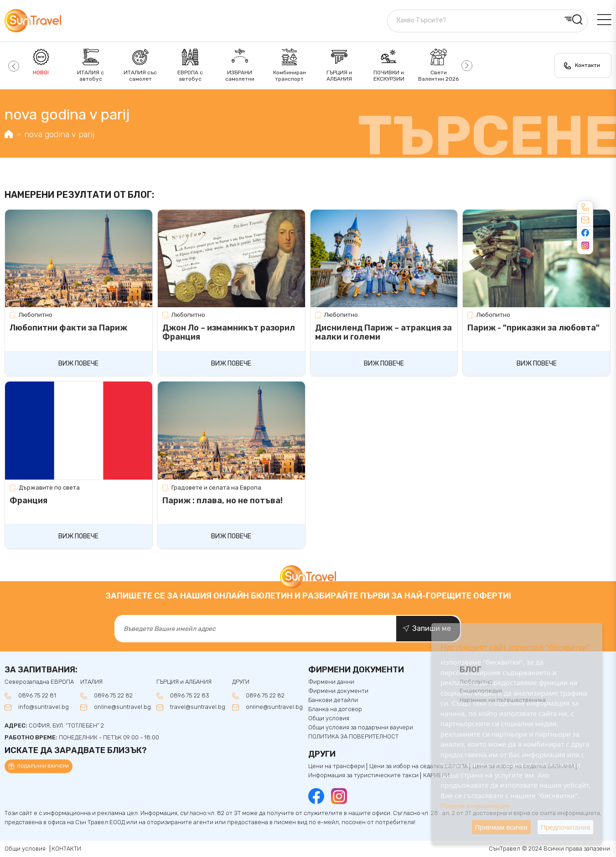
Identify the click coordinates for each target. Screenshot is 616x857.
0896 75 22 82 (113, 696)
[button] (13, 66)
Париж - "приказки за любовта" (533, 328)
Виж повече (78, 364)
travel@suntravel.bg (198, 707)
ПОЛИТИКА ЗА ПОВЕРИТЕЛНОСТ (353, 737)
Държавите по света (49, 488)
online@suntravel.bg (122, 707)
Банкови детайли (333, 700)
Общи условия (329, 718)
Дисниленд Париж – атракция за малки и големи (383, 332)
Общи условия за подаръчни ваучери (361, 728)
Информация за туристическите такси (363, 775)
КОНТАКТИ (66, 849)
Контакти (588, 65)
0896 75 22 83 (190, 696)
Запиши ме (432, 628)
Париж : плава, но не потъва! (223, 501)
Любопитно (36, 315)
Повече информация (475, 805)
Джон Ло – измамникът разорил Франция (229, 332)
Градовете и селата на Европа (216, 488)
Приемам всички (501, 827)
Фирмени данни (331, 682)
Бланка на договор (335, 709)
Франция (28, 501)
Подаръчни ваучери (43, 766)
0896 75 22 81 (37, 696)
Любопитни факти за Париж (68, 328)
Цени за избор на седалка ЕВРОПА (419, 766)
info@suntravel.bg (44, 707)
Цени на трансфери (336, 766)
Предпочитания (565, 827)
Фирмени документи (338, 691)
